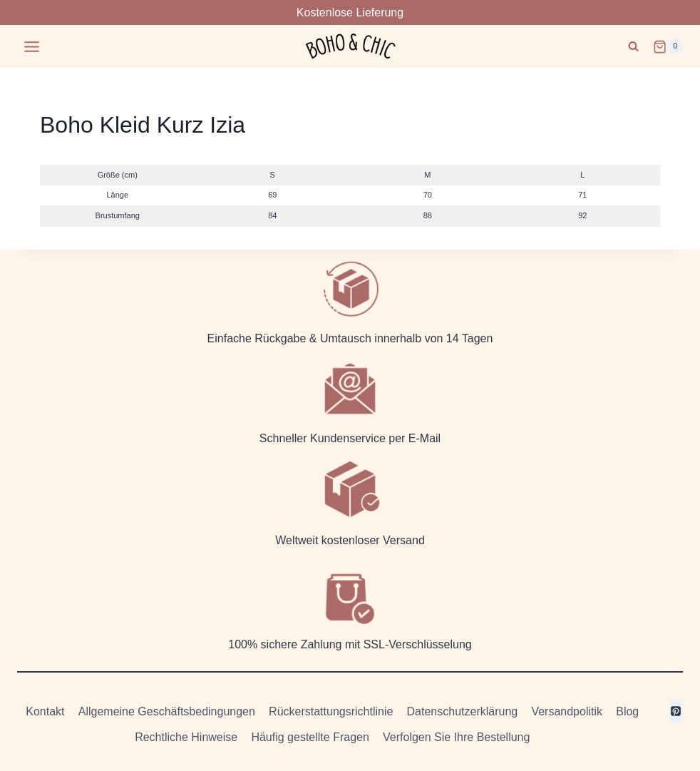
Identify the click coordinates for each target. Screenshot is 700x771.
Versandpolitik (567, 711)
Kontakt (45, 711)
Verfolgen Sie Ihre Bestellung (456, 737)
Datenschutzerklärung (463, 711)
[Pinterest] (676, 711)
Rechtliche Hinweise (186, 737)
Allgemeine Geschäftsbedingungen (167, 711)
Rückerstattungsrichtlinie (331, 711)
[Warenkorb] (668, 46)
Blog (627, 711)
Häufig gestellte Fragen (310, 737)
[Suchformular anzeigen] (633, 47)
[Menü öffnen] (32, 46)
